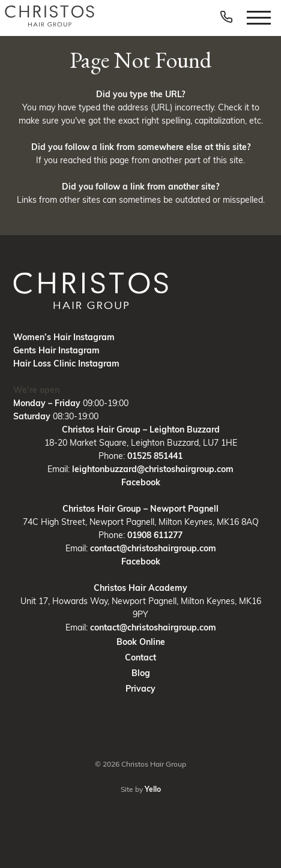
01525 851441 (155, 456)
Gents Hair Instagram (56, 350)
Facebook (141, 482)
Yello (153, 789)
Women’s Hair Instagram (64, 337)
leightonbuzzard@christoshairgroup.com (153, 469)
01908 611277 (155, 535)
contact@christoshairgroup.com (153, 548)
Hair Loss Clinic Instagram (66, 364)
